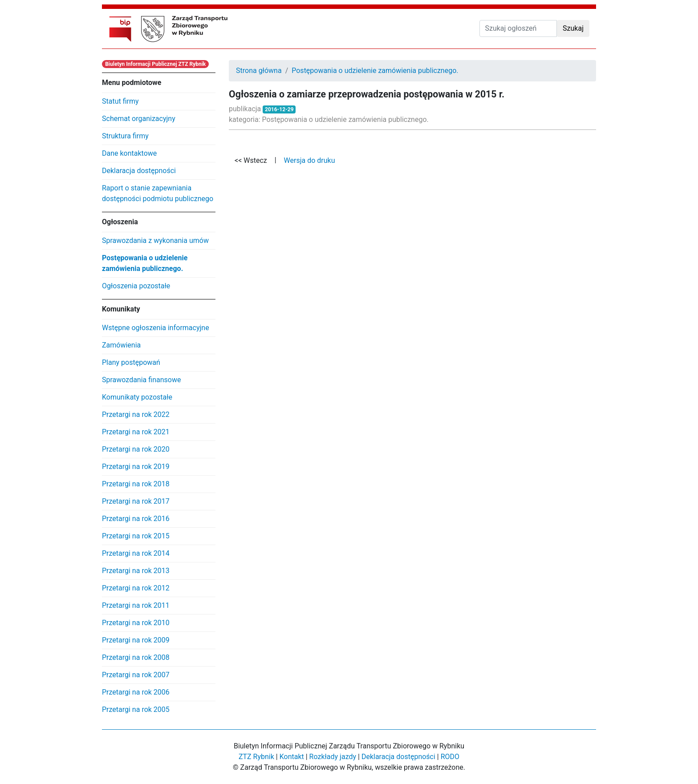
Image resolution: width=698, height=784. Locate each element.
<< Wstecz (251, 160)
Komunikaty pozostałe (137, 397)
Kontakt (292, 757)
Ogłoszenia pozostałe (136, 286)
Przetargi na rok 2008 (136, 657)
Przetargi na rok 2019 (136, 467)
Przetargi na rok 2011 (136, 605)
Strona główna (259, 71)
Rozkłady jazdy (333, 757)
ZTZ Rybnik (256, 757)
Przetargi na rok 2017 (136, 501)
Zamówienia (121, 345)
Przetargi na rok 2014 (136, 553)
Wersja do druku (310, 160)
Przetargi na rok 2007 (136, 675)
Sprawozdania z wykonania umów (155, 240)
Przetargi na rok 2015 (136, 536)
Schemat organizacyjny (139, 119)
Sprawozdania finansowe (141, 380)
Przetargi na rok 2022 (136, 414)
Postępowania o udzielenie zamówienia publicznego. (145, 263)
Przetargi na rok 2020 (136, 449)
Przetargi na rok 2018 (136, 484)
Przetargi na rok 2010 (136, 623)
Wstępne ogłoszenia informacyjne (156, 328)
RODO (450, 757)
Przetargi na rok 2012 (136, 588)
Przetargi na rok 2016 (136, 519)
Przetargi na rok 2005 (136, 709)
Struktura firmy (125, 136)
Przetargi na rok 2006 (136, 692)
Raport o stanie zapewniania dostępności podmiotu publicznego (158, 193)
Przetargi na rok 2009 (136, 640)
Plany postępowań (131, 362)
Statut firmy (120, 101)
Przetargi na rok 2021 (136, 432)
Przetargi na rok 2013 (136, 571)
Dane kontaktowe (129, 153)
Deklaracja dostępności (139, 171)
